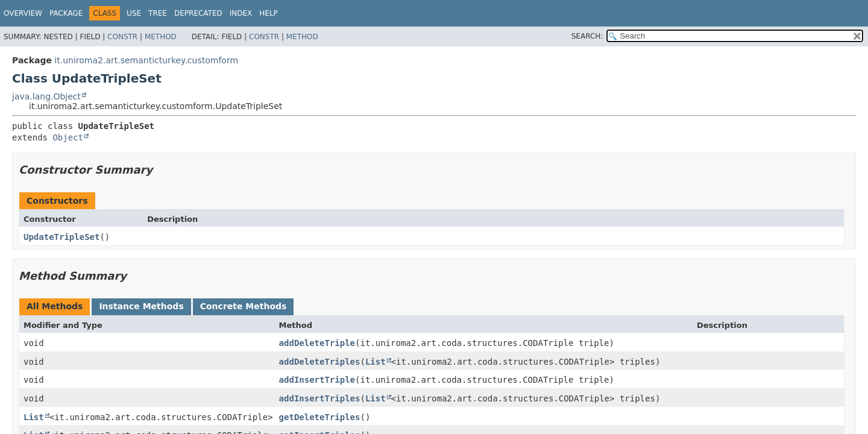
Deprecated (198, 13)
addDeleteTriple (317, 343)
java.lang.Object (46, 96)
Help (269, 13)
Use (134, 13)
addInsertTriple (317, 380)
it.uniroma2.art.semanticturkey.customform (146, 60)
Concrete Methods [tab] (244, 306)
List (376, 362)
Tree (158, 13)
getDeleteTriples (320, 417)
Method (161, 37)
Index (241, 13)
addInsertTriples (320, 398)
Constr (122, 37)
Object (68, 137)
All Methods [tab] (55, 306)
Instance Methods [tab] (141, 306)
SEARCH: (587, 36)
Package (66, 13)
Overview (23, 13)
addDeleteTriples (320, 362)
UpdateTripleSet (61, 237)
